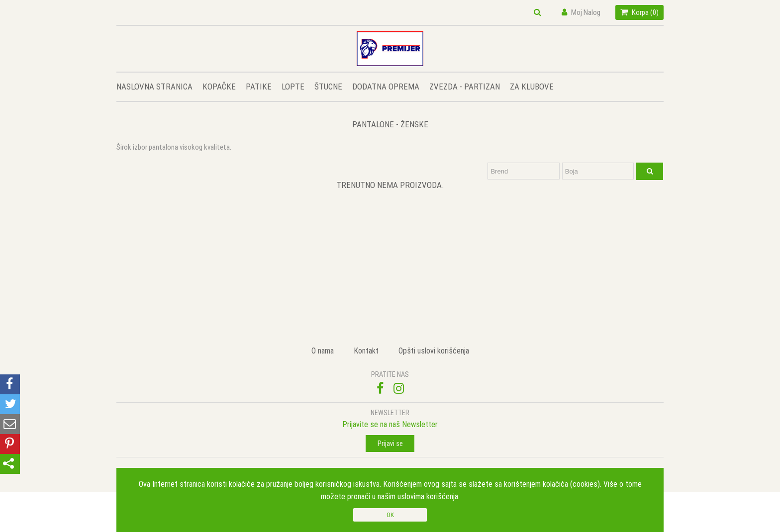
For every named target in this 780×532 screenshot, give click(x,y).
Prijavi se (390, 443)
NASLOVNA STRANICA (154, 87)
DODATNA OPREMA (386, 87)
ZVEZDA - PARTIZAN (465, 87)
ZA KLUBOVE (532, 87)
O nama (323, 351)
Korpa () (639, 12)
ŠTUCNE (328, 87)
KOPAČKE (219, 87)
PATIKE (259, 87)
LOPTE (293, 87)
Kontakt (366, 351)
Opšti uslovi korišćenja (434, 351)
